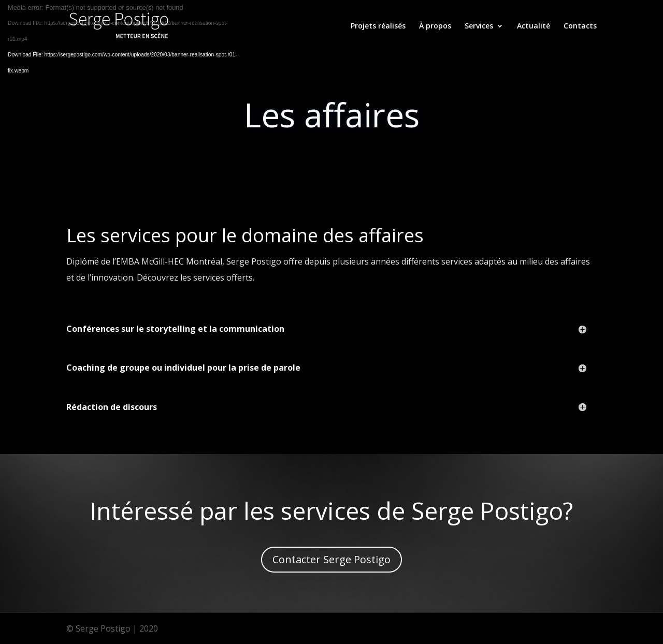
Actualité (534, 26)
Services (479, 26)
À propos (435, 26)
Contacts (580, 26)
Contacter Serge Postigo (331, 559)
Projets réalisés (378, 26)
